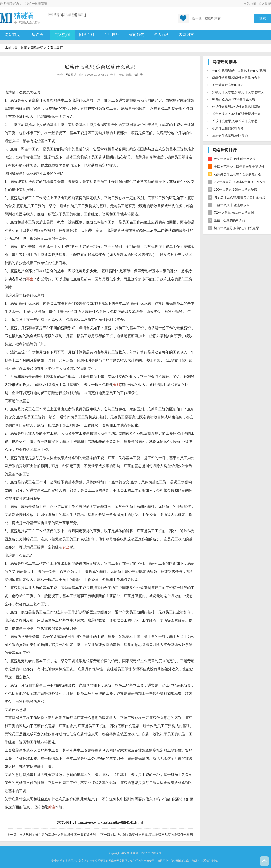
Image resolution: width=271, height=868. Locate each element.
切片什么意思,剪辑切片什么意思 (233, 228)
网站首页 (12, 35)
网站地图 (250, 4)
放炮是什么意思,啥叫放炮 (230, 135)
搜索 (263, 18)
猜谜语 (14, 4)
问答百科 (87, 35)
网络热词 (62, 35)
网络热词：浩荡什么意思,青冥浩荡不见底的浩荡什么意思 (153, 835)
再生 (30, 279)
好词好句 (137, 35)
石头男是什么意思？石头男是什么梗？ (235, 175)
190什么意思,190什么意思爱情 (232, 190)
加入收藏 (265, 4)
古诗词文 (186, 35)
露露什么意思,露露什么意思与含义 (236, 78)
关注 (51, 807)
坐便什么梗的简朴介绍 (227, 220)
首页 (24, 48)
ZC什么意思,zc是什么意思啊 (231, 213)
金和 (117, 385)
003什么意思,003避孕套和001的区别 (237, 182)
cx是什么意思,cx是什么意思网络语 (236, 107)
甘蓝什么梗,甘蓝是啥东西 (229, 205)
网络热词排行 (224, 150)
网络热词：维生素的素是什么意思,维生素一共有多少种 (58, 835)
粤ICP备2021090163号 (149, 853)
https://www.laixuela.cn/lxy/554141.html (109, 823)
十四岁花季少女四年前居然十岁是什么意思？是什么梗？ (236, 167)
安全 (66, 547)
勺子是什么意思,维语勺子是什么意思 (237, 197)
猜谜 (44, 4)
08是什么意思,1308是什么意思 (234, 99)
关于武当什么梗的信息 (228, 85)
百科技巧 (112, 35)
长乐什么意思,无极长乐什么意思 (235, 121)
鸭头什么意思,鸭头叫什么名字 (232, 159)
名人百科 (161, 35)
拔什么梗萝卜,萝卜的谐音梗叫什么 (236, 114)
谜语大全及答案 (30, 22)
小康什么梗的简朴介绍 (228, 128)
